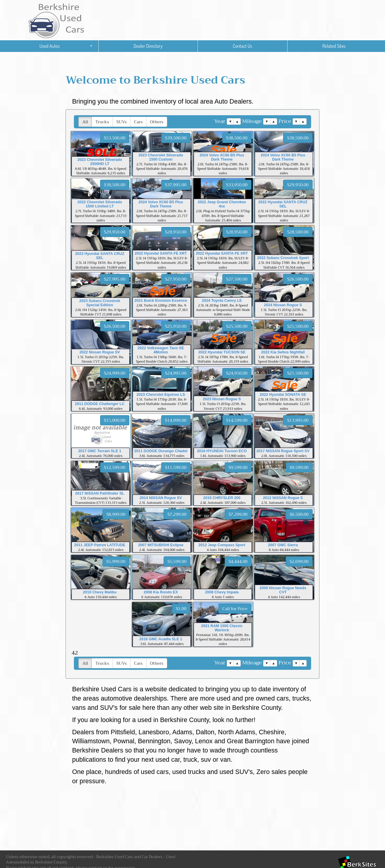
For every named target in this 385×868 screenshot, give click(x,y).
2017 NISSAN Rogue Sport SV (283, 451)
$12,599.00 (115, 467)
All (85, 122)
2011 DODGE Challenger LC (100, 404)
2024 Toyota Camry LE (222, 301)
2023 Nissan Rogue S (222, 399)
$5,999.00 (116, 561)
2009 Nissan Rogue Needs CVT (283, 590)
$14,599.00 (237, 420)
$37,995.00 (176, 185)
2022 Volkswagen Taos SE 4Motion (161, 350)
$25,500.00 (237, 326)
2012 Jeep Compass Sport (222, 545)
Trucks (102, 122)
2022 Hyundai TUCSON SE (222, 352)
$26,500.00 (298, 279)
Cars (138, 122)
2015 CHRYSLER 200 (222, 498)
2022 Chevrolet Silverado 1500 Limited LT (100, 204)
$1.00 (181, 609)
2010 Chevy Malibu (100, 592)
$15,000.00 (115, 420)
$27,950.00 (176, 279)
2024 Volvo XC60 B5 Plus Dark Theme (222, 157)
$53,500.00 (115, 138)
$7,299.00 (177, 514)
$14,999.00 (176, 420)
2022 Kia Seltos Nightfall (283, 352)
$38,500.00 (237, 138)
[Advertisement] (191, 820)
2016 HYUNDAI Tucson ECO (222, 451)
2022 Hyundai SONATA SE (283, 395)
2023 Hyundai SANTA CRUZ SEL (100, 256)
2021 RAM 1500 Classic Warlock (222, 628)
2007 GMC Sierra (283, 545)
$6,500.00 (299, 514)
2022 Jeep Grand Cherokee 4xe (222, 204)
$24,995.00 (176, 373)
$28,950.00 (176, 232)
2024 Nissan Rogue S (283, 305)
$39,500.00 (176, 138)
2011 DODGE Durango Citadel (161, 451)
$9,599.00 (238, 467)
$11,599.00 (176, 467)
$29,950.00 (298, 185)
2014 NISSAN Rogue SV (161, 498)
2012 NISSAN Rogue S (283, 498)
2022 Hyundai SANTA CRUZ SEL (283, 204)
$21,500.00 (298, 373)
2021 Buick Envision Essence (161, 301)
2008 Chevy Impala (222, 592)
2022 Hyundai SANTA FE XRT (161, 253)
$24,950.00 (237, 373)
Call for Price (235, 609)
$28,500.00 (298, 232)
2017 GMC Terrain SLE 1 (100, 451)
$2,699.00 (299, 561)
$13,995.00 (298, 420)
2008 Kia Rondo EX (161, 592)
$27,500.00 (237, 279)
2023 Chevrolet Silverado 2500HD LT (100, 162)
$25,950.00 (176, 326)
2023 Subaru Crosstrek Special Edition (100, 303)
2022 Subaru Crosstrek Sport (283, 258)
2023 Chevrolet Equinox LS (161, 395)
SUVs (122, 122)
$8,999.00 (116, 514)
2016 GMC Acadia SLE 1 (161, 639)
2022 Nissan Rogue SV (100, 352)
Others (157, 122)
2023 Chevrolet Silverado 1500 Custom (161, 157)
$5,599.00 (177, 561)
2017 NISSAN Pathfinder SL (100, 493)
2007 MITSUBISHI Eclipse (161, 545)
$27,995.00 (115, 279)
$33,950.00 (237, 185)
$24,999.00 (115, 373)
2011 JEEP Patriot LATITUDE (100, 545)
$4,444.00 (238, 561)
